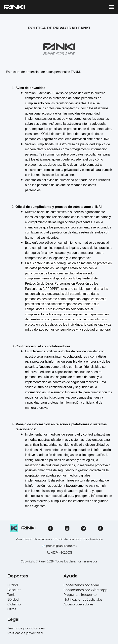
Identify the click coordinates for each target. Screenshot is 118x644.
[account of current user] (112, 7)
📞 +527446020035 (59, 553)
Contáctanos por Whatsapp (85, 590)
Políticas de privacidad (25, 633)
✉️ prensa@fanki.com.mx (59, 546)
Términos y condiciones (26, 628)
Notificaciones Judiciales (83, 600)
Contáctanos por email (81, 585)
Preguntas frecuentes (81, 595)
